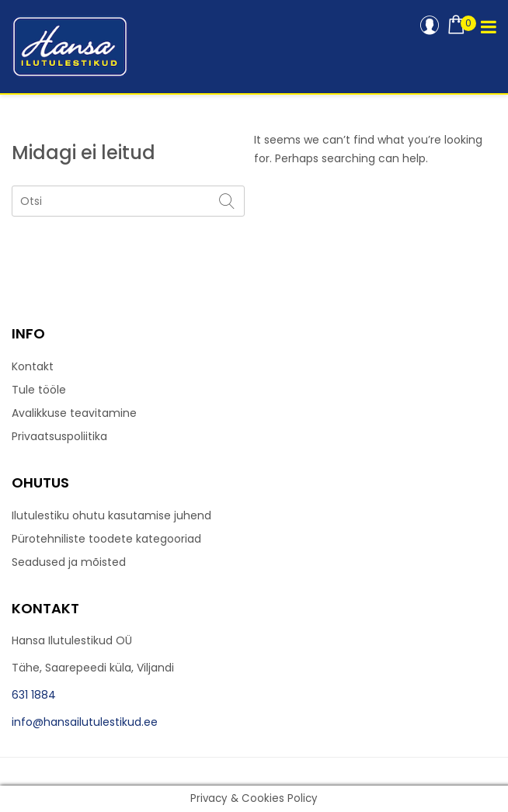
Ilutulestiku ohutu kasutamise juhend (111, 515)
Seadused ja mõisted (69, 562)
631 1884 (34, 695)
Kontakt (33, 366)
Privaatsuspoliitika (59, 436)
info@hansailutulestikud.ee (85, 722)
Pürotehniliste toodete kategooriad (106, 539)
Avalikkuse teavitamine (74, 413)
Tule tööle (39, 390)
